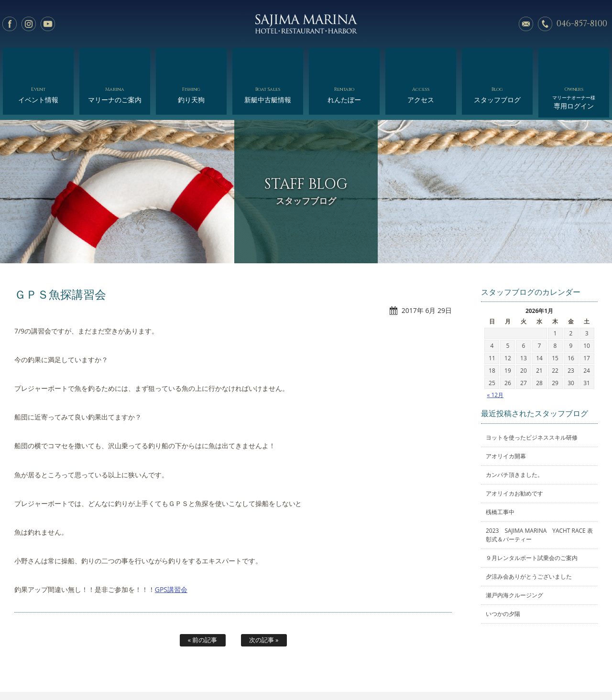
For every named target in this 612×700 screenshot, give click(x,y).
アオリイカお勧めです (514, 455)
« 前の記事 (203, 601)
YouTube (48, 24)
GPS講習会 (171, 551)
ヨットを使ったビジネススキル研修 (532, 399)
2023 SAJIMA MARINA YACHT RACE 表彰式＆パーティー (539, 496)
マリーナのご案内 (115, 61)
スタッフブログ (497, 61)
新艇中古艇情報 (268, 61)
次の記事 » (264, 601)
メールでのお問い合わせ (526, 24)
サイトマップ (469, 670)
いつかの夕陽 (503, 575)
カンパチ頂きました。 (514, 436)
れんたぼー (344, 61)
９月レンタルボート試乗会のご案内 (532, 519)
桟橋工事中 (500, 473)
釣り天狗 (191, 61)
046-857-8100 (582, 24)
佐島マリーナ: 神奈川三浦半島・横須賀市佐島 (306, 24)
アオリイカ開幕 (506, 417)
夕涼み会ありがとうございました (529, 538)
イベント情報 (38, 61)
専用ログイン (574, 63)
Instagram (29, 24)
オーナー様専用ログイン (530, 670)
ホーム (66, 670)
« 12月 (495, 356)
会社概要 (338, 670)
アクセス (421, 61)
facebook (10, 24)
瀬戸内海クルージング (514, 556)
